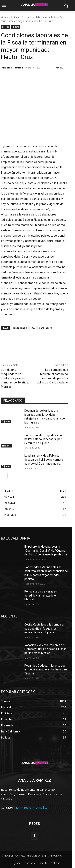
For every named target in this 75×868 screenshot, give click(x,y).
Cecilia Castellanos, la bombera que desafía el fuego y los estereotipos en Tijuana (44, 628)
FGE (33, 328)
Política (15, 17)
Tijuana (16, 27)
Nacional (7, 446)
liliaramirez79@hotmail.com (32, 807)
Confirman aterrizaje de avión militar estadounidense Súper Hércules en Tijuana (43, 439)
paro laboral (46, 328)
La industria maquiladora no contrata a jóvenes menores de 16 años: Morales (15, 378)
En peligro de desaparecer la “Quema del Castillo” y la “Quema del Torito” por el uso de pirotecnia (46, 551)
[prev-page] (3, 476)
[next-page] (10, 476)
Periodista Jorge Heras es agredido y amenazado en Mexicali (41, 595)
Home (4, 17)
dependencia (20, 328)
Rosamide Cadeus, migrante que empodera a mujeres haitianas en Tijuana (46, 670)
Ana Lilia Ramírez (12, 68)
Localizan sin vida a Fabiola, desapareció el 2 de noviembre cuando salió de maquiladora (44, 459)
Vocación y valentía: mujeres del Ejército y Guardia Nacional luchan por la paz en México (45, 649)
